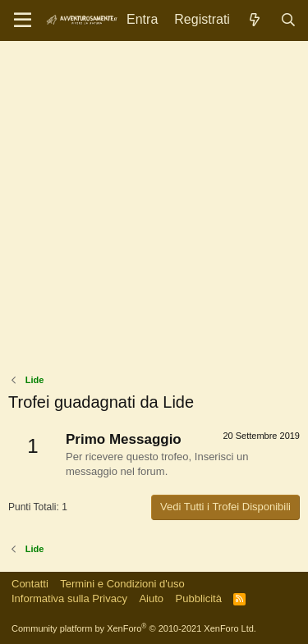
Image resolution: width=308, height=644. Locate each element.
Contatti (30, 584)
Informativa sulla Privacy (69, 598)
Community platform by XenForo (134, 628)
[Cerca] (288, 20)
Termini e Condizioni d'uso (122, 584)
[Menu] (23, 21)
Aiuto (151, 598)
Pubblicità (199, 598)
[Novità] (255, 20)
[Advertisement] (154, 211)
